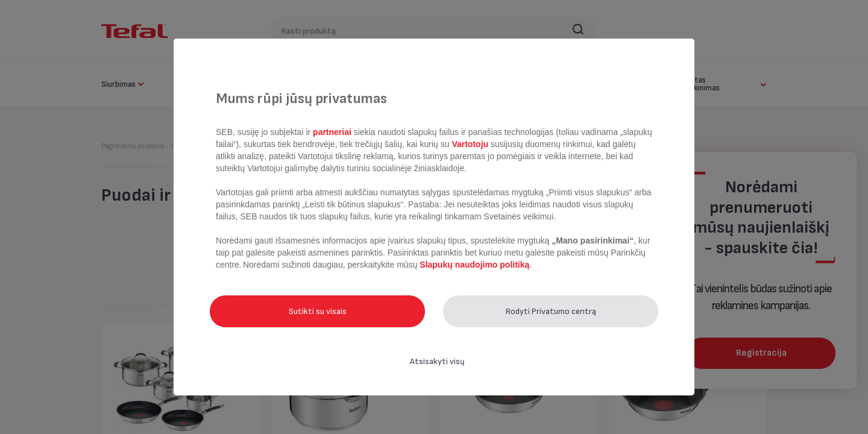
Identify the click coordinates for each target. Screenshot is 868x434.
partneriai (332, 132)
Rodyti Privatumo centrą (551, 311)
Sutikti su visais (318, 311)
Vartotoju (470, 144)
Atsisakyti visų (437, 361)
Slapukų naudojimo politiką (473, 265)
